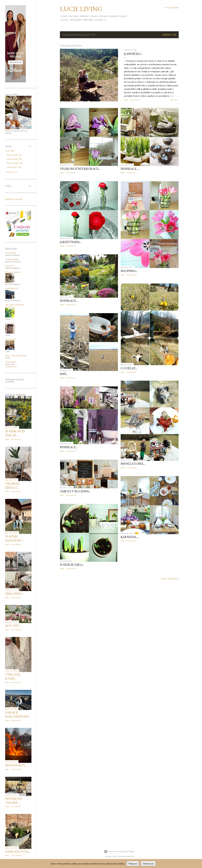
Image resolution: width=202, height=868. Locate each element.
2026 (10, 151)
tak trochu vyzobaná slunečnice (14, 306)
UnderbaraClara (12, 259)
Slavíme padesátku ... (15, 538)
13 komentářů (16, 630)
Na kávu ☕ (100, 20)
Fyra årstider (11, 362)
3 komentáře (135, 100)
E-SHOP (64, 20)
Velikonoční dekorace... (80, 169)
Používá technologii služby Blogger (119, 852)
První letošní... (133, 464)
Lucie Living (81, 9)
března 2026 (15, 163)
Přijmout (133, 863)
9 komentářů (71, 451)
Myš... (64, 374)
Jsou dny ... (14, 626)
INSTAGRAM (75, 20)
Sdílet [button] (126, 100)
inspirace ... (130, 169)
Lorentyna (10, 323)
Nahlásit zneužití (14, 199)
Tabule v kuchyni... (75, 491)
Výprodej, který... (13, 676)
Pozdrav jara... (72, 565)
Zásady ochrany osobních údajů (108, 16)
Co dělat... (129, 368)
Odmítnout (148, 863)
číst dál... (175, 100)
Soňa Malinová (12, 288)
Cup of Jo (9, 266)
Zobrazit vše (169, 35)
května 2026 (14, 155)
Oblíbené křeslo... (12, 485)
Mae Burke (130, 856)
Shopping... (129, 271)
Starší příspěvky (170, 579)
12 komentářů (132, 275)
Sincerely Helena (13, 272)
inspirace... (69, 301)
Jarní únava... (71, 242)
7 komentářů (131, 468)
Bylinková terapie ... (14, 801)
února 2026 (14, 167)
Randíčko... (133, 54)
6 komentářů (71, 305)
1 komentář (131, 173)
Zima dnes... (14, 594)
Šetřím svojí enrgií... (15, 433)
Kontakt (84, 16)
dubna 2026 (14, 159)
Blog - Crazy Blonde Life (16, 356)
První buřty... (16, 765)
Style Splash (11, 253)
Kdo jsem (73, 16)
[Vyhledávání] (172, 8)
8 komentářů (71, 246)
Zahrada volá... (18, 851)
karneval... (130, 537)
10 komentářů (16, 855)
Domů (63, 16)
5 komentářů (71, 378)
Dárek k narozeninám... (18, 714)
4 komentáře (71, 569)
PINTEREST (87, 20)
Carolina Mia (11, 339)
